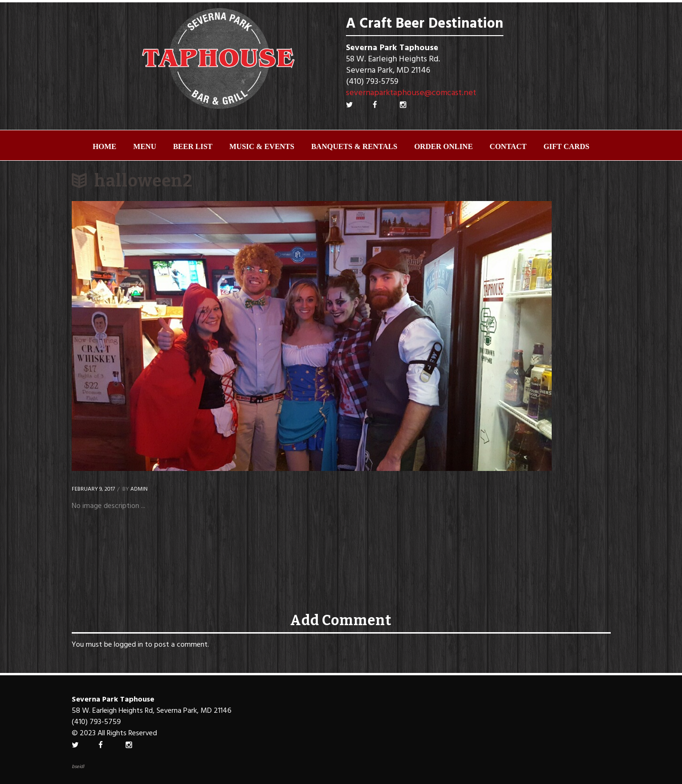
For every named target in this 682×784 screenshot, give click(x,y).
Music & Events (262, 146)
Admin (139, 489)
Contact (508, 146)
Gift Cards (566, 146)
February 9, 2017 (93, 489)
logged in (128, 645)
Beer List (193, 146)
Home (105, 146)
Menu (145, 146)
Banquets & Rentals (354, 146)
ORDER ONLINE (444, 146)
